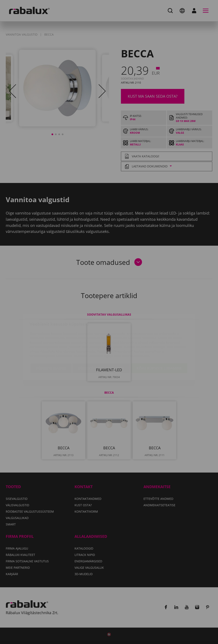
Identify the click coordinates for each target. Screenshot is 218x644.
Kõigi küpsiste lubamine (159, 343)
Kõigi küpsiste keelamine (101, 343)
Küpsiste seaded (51, 343)
